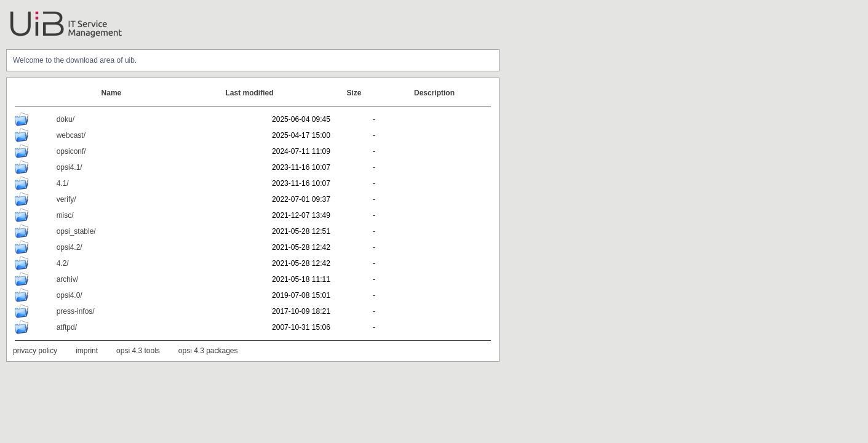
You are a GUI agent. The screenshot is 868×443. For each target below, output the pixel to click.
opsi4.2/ (70, 247)
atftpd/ (67, 327)
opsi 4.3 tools (138, 351)
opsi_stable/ (76, 231)
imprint (87, 351)
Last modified (250, 93)
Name (112, 93)
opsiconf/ (71, 151)
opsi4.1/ (70, 167)
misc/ (65, 215)
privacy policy (35, 351)
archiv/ (67, 279)
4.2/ (63, 263)
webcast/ (71, 135)
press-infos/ (76, 311)
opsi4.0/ (70, 295)
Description (434, 93)
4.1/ (63, 183)
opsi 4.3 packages (208, 351)
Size (354, 93)
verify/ (66, 199)
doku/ (66, 119)
